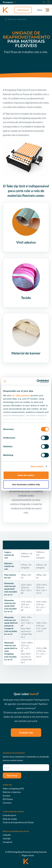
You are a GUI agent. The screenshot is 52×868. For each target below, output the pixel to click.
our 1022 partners (21, 395)
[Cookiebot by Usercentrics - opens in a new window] (37, 381)
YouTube (7, 838)
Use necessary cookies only (26, 484)
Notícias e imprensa (12, 792)
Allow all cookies (26, 475)
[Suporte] (48, 2)
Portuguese (9, 2)
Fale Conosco (23, 10)
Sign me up (12, 775)
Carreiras (7, 803)
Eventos (7, 796)
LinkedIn (7, 835)
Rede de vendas (10, 819)
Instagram (7, 842)
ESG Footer (8, 799)
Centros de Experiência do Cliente (18, 822)
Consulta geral (9, 815)
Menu (40, 10)
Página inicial (28, 855)
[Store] (43, 2)
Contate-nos (26, 733)
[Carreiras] (40, 2)
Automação (17, 19)
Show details (37, 466)
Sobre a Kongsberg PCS (13, 788)
